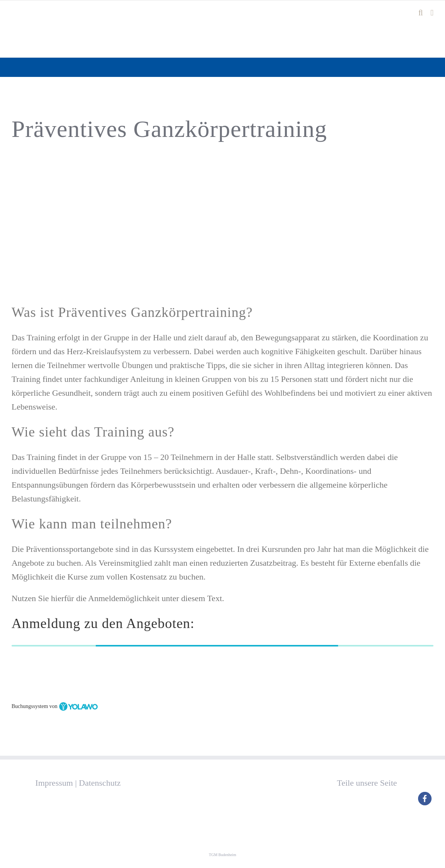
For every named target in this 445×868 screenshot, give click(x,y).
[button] (425, 799)
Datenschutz (100, 783)
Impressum (54, 783)
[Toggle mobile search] (421, 13)
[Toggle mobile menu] (432, 13)
